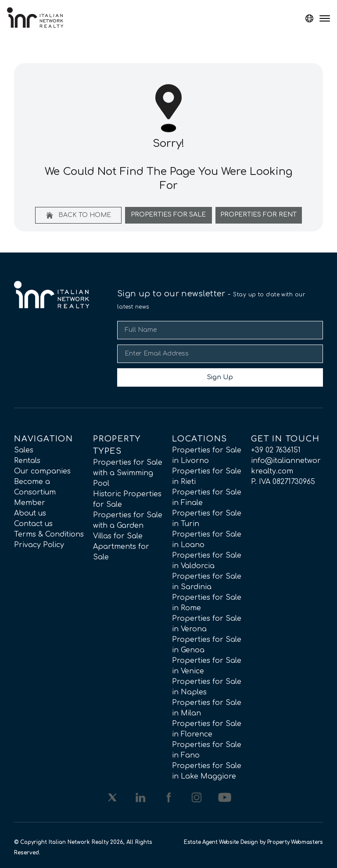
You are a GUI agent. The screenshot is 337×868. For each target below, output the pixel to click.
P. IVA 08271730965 (283, 482)
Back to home (79, 215)
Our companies (42, 471)
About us (30, 513)
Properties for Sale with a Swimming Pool (128, 473)
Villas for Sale (118, 536)
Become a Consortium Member (35, 492)
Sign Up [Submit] (220, 377)
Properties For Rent (258, 215)
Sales (24, 450)
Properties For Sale (168, 215)
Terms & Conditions (49, 534)
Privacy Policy (39, 545)
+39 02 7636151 (276, 450)
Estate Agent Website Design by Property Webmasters (253, 842)
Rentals (27, 461)
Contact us (33, 524)
